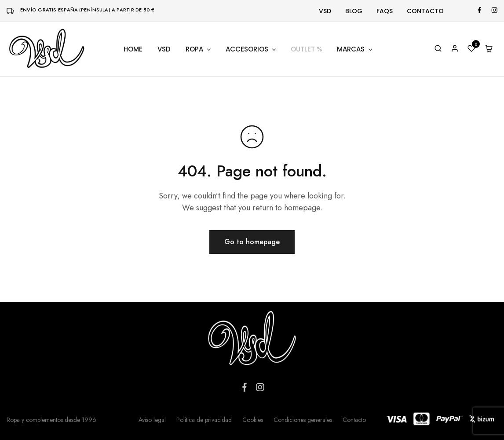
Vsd (325, 11)
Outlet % (306, 49)
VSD (164, 49)
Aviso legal (152, 420)
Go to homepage (252, 242)
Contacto (425, 11)
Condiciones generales (303, 420)
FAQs (385, 11)
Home (133, 49)
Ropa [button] (199, 49)
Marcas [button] (355, 49)
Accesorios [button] (251, 49)
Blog (354, 11)
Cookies (253, 420)
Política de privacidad (204, 420)
